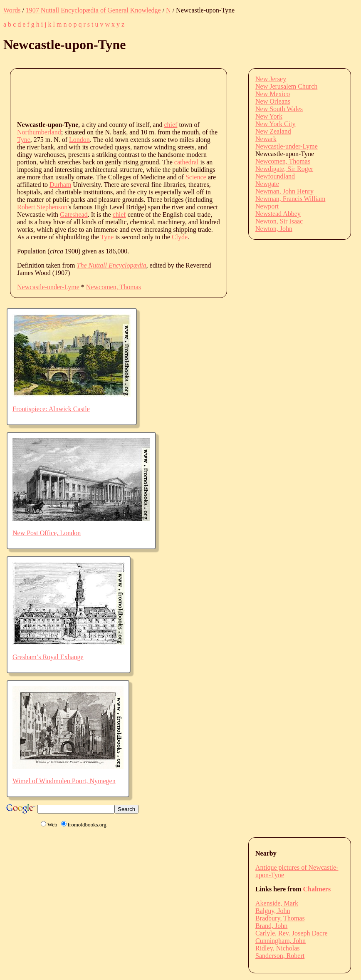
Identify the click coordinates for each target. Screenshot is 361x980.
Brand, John (271, 926)
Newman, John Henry (284, 191)
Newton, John (274, 229)
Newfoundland (275, 176)
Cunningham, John (281, 941)
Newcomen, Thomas (114, 287)
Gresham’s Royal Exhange (48, 657)
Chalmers (317, 889)
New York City (275, 124)
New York (269, 116)
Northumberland (39, 132)
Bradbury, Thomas (280, 918)
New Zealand (273, 131)
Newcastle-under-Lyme (48, 287)
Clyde (180, 237)
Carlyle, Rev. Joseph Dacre (292, 933)
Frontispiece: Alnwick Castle (51, 409)
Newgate (267, 184)
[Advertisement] (168, 94)
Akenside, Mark (277, 903)
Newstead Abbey (278, 214)
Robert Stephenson (42, 207)
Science (196, 177)
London (79, 140)
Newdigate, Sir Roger (284, 169)
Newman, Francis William (290, 199)
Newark (266, 139)
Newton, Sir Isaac (279, 221)
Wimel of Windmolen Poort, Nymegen (64, 781)
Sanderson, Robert (280, 956)
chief (171, 125)
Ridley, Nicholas (278, 948)
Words (12, 10)
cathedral (187, 162)
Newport (267, 206)
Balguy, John (273, 911)
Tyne (24, 140)
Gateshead (74, 215)
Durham (60, 185)
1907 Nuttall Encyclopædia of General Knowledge (93, 10)
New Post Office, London (47, 533)
